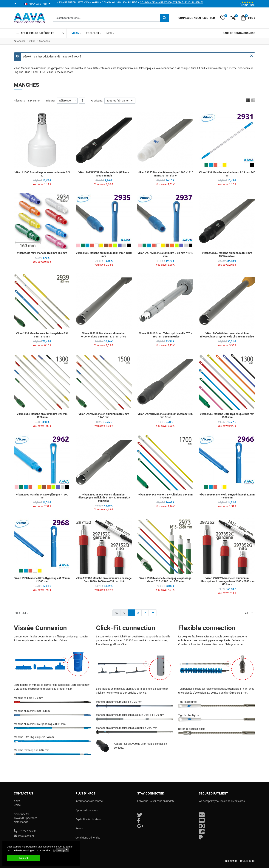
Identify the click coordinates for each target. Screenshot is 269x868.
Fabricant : (97, 101)
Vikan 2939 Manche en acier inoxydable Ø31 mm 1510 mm (42, 335)
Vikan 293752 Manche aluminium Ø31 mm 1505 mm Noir (227, 255)
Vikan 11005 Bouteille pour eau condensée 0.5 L (42, 174)
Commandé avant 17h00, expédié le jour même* (171, 2)
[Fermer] (252, 56)
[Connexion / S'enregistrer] (197, 18)
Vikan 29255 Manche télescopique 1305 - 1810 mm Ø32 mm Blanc (165, 174)
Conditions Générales (88, 838)
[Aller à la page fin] (153, 613)
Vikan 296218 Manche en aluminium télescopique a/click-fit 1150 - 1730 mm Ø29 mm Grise (104, 498)
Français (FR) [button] (35, 4)
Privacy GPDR (247, 861)
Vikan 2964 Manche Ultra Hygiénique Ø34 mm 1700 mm (165, 496)
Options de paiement (87, 810)
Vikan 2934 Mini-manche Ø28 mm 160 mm (42, 253)
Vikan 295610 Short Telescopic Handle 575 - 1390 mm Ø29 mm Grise (165, 335)
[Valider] (165, 18)
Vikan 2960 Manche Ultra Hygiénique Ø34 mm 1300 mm (227, 416)
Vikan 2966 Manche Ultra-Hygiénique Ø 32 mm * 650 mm (227, 496)
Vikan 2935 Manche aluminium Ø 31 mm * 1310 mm (104, 255)
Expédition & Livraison (88, 819)
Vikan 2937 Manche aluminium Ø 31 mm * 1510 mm (165, 255)
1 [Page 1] (131, 613)
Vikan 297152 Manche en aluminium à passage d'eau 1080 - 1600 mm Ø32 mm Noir (104, 580)
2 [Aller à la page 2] (138, 613)
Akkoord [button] (23, 858)
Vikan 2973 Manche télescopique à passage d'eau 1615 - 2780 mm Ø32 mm (165, 580)
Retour (79, 828)
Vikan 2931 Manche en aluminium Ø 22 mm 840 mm (227, 174)
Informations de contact (89, 801)
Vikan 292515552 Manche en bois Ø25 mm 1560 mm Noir (104, 174)
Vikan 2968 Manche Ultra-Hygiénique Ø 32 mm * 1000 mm (42, 580)
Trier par (51, 101)
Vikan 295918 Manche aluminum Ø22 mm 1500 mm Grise (165, 416)
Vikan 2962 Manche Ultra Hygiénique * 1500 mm (42, 496)
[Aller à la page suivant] (145, 613)
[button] (16, 4)
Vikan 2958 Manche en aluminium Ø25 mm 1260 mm (42, 416)
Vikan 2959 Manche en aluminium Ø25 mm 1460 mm (104, 416)
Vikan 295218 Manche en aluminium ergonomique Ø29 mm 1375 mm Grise (104, 335)
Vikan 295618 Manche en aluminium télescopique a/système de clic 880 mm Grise (227, 335)
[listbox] (67, 101)
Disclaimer (230, 861)
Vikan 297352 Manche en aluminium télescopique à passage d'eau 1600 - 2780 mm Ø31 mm (227, 581)
